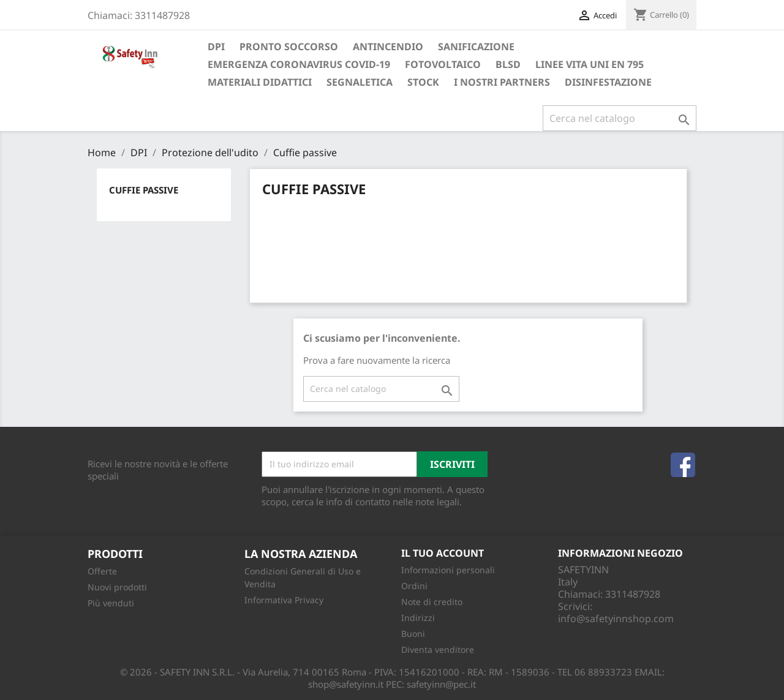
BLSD (508, 64)
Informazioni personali (448, 570)
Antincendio (388, 47)
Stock (423, 82)
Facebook (683, 465)
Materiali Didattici (260, 82)
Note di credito (432, 602)
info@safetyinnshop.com (616, 619)
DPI (216, 47)
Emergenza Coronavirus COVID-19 (299, 64)
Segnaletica (360, 82)
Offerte (102, 571)
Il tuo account (443, 553)
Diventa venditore (438, 649)
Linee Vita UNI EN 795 (590, 64)
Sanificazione (476, 47)
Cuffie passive (144, 190)
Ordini (414, 586)
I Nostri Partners (502, 82)
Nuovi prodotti (117, 587)
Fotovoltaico (443, 64)
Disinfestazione (608, 82)
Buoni (413, 634)
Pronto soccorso (289, 47)
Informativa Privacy (284, 600)
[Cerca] (620, 118)
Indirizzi (418, 618)
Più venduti (111, 603)
